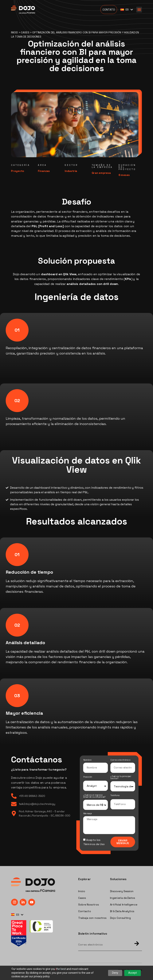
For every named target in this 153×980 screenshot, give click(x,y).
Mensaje (88, 814)
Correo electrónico (120, 760)
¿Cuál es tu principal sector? (121, 778)
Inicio (14, 32)
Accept (133, 973)
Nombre (87, 760)
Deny (115, 973)
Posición (88, 777)
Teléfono (115, 796)
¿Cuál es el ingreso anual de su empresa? (95, 796)
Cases (25, 32)
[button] (139, 10)
